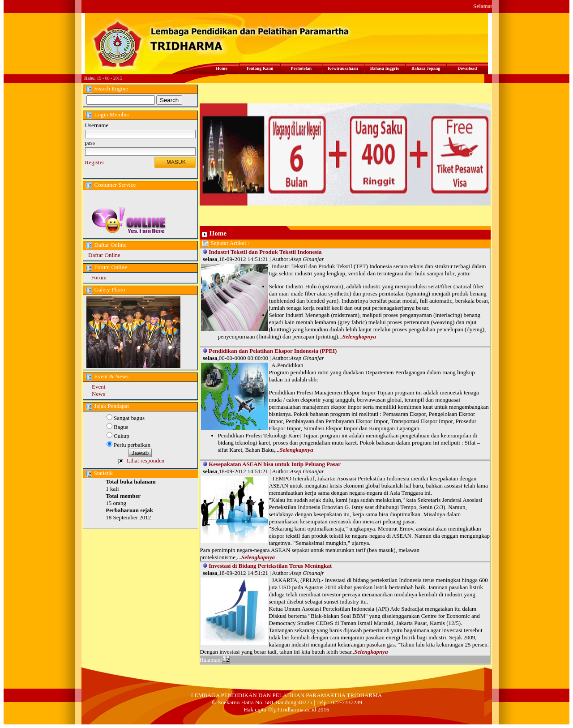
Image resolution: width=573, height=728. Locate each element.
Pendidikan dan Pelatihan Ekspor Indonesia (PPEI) (273, 351)
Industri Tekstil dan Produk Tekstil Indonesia (265, 252)
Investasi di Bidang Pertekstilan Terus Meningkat (270, 566)
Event (98, 387)
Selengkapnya (359, 336)
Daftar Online (104, 255)
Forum (99, 277)
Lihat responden (145, 460)
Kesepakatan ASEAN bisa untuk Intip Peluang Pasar (275, 464)
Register (95, 162)
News (98, 394)
